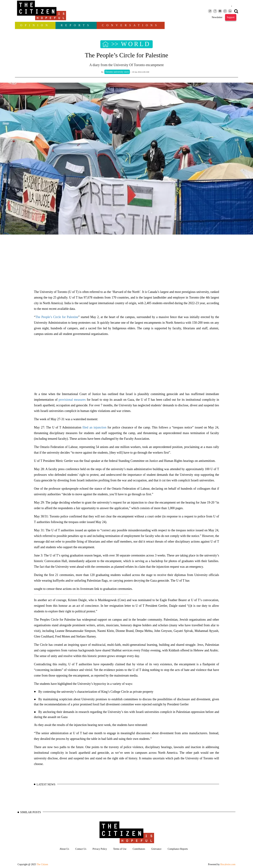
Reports (76, 25)
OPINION (35, 25)
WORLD (136, 44)
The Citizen (42, 864)
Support (231, 17)
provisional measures (72, 400)
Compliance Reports (178, 849)
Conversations (131, 25)
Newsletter (217, 17)
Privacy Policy (100, 849)
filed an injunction (94, 427)
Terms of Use (120, 849)
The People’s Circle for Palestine (57, 317)
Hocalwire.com (228, 864)
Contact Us (81, 849)
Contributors (139, 849)
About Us (64, 849)
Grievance (156, 849)
